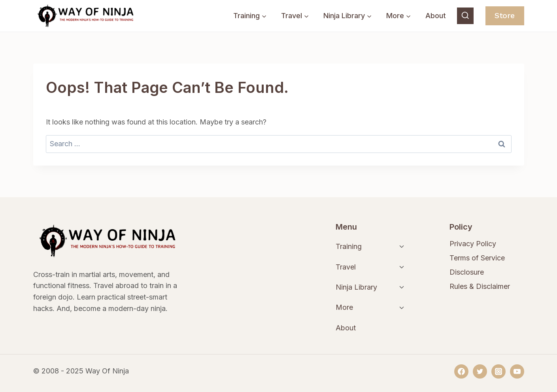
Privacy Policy (473, 244)
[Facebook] (461, 371)
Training (349, 246)
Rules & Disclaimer (480, 286)
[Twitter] (480, 371)
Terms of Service (477, 258)
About (436, 16)
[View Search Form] (465, 16)
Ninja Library (356, 287)
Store (505, 16)
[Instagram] (498, 371)
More (344, 307)
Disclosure (467, 272)
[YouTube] (517, 371)
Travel (346, 267)
